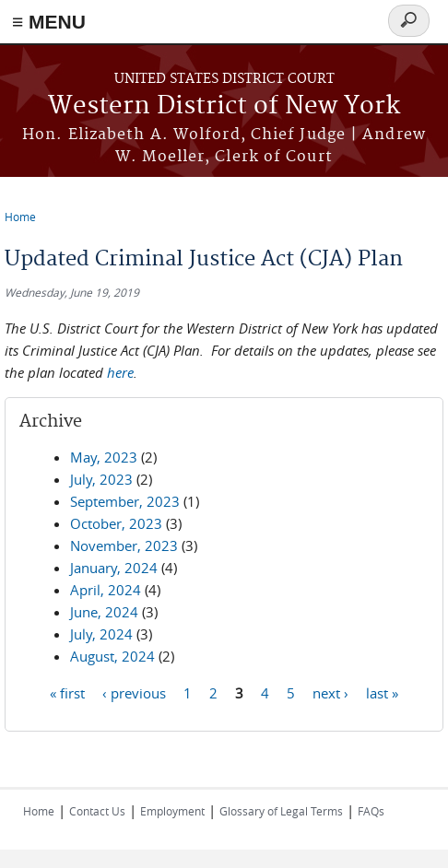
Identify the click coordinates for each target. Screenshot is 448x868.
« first (67, 692)
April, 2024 (106, 590)
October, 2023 (116, 523)
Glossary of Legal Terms (281, 811)
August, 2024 (112, 656)
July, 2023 (101, 479)
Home (20, 217)
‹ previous (134, 692)
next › (330, 692)
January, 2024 (114, 568)
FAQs (371, 811)
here (120, 372)
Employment (172, 811)
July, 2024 (101, 634)
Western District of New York (224, 106)
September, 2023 (125, 501)
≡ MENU (49, 22)
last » (382, 692)
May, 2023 (104, 457)
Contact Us (97, 811)
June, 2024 (104, 612)
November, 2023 (124, 545)
